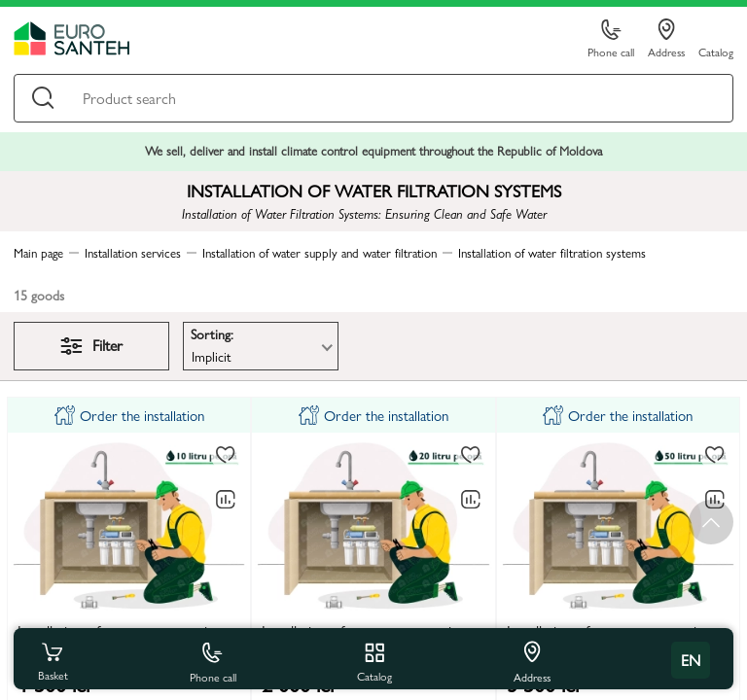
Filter (91, 345)
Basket (53, 660)
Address (666, 39)
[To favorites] (226, 456)
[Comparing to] (226, 500)
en (691, 660)
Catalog (716, 51)
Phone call (611, 39)
